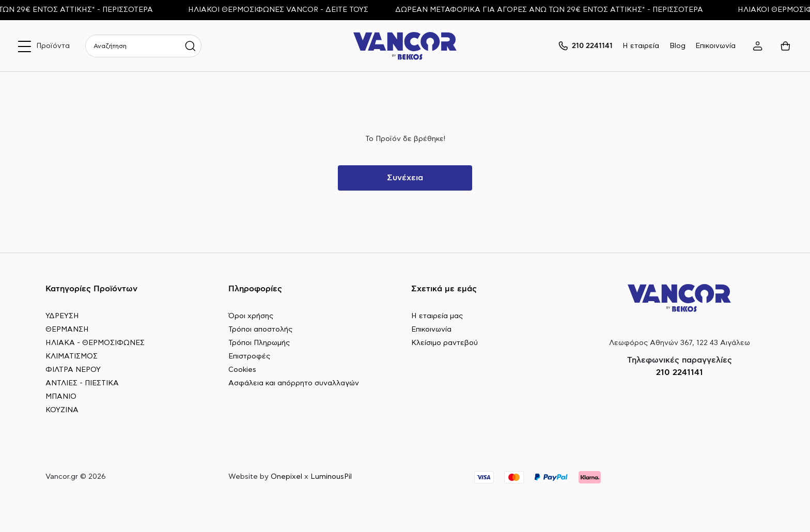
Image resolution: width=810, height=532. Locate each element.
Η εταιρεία (641, 46)
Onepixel (286, 477)
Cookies (242, 370)
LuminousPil (331, 477)
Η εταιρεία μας (437, 316)
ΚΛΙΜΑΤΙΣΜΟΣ (72, 356)
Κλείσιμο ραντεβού (445, 343)
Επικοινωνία (715, 46)
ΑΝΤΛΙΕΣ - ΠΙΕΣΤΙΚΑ (82, 383)
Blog (677, 46)
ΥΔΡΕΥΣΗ (62, 316)
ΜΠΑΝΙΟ (61, 397)
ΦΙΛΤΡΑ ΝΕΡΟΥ (73, 370)
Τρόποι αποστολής (260, 330)
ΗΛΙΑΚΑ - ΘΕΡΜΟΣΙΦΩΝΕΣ (95, 343)
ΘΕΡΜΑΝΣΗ (67, 330)
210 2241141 (680, 372)
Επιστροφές (249, 356)
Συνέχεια (405, 178)
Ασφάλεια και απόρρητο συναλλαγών (294, 383)
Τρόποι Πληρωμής (259, 343)
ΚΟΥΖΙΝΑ (62, 410)
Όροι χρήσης (251, 316)
